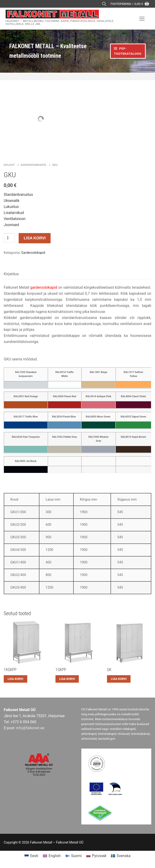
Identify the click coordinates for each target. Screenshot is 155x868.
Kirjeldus (11, 274)
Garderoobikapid (34, 165)
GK (109, 670)
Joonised (11, 225)
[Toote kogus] (9, 238)
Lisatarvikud (14, 213)
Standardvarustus (18, 195)
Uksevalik (12, 201)
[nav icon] (142, 19)
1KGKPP (10, 670)
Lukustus (11, 207)
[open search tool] (104, 4)
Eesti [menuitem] (34, 856)
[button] (15, 679)
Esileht (9, 165)
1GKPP (61, 670)
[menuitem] (31, 856)
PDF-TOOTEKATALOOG (128, 51)
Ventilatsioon (15, 219)
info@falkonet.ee (30, 728)
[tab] (11, 274)
